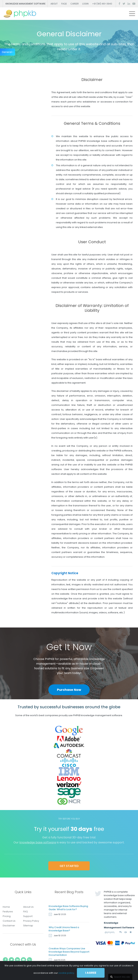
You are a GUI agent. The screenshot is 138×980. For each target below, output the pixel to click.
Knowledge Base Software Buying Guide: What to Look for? (68, 908)
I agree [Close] (91, 973)
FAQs (64, 4)
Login (85, 4)
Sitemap (28, 926)
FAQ (26, 912)
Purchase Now (69, 690)
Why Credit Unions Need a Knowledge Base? (64, 929)
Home (6, 907)
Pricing (7, 916)
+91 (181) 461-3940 (102, 4)
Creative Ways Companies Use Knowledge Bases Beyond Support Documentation (69, 952)
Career (75, 4)
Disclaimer (9, 926)
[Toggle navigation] (132, 14)
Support (28, 916)
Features (8, 912)
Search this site (122, 977)
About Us (28, 907)
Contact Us (9, 921)
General (8, 52)
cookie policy (66, 973)
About (54, 4)
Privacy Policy (31, 921)
